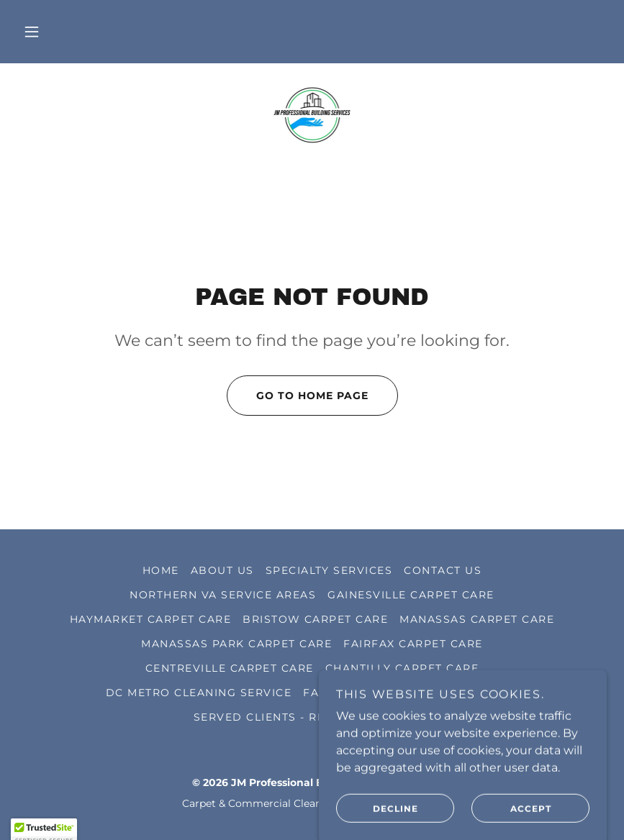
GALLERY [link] (404, 717)
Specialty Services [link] (329, 570)
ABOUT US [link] (222, 570)
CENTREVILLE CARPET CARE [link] (230, 668)
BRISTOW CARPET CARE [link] (315, 619)
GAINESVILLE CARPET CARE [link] (411, 595)
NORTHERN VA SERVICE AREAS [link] (223, 595)
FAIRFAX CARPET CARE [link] (413, 644)
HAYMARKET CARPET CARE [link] (150, 619)
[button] (32, 32)
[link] (312, 115)
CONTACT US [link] (443, 570)
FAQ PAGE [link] (334, 693)
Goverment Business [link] (447, 693)
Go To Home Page (298, 396)
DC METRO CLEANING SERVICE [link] (199, 693)
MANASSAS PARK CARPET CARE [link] (236, 644)
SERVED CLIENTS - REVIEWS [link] (279, 717)
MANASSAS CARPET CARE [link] (477, 619)
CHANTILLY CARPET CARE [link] (402, 668)
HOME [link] (161, 570)
